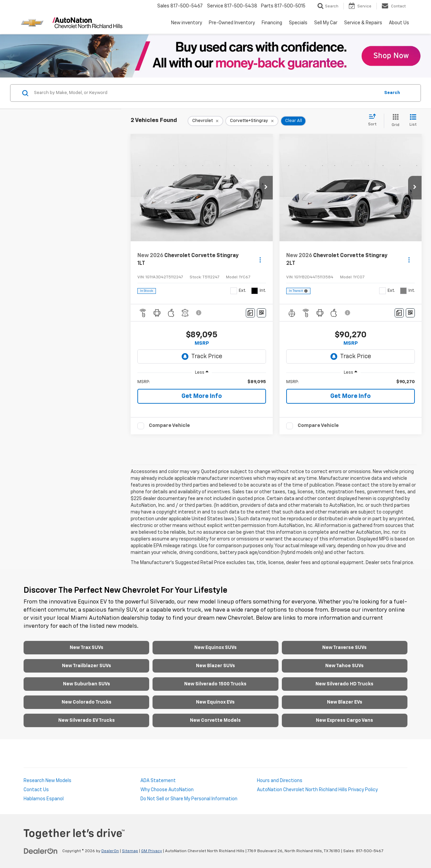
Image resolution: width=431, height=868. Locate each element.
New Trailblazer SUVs (87, 666)
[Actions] (260, 260)
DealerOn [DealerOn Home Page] (110, 851)
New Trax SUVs (87, 648)
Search (392, 93)
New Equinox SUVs (215, 648)
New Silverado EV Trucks (87, 720)
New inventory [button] (187, 23)
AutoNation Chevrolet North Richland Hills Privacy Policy (317, 790)
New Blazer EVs (345, 702)
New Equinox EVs (215, 702)
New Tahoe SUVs (344, 666)
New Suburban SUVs (87, 684)
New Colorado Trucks (87, 702)
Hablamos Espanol (44, 799)
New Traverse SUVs (344, 648)
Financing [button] (272, 23)
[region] (202, 382)
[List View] (413, 121)
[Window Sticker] (261, 313)
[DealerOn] (41, 851)
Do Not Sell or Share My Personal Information (189, 799)
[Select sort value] (374, 120)
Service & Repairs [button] (363, 23)
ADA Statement (158, 781)
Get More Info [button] (202, 396)
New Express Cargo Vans (344, 720)
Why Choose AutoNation (167, 790)
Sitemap (130, 851)
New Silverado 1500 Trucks (215, 684)
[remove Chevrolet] (205, 121)
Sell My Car (326, 23)
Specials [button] (298, 23)
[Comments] (250, 313)
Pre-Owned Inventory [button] (232, 23)
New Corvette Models (215, 720)
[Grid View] (394, 121)
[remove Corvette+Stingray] (252, 121)
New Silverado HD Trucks (344, 684)
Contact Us (36, 790)
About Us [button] (399, 23)
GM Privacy (152, 851)
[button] (266, 188)
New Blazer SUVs (215, 666)
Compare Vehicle (169, 425)
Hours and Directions (280, 781)
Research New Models (47, 781)
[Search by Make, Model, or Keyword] (206, 93)
